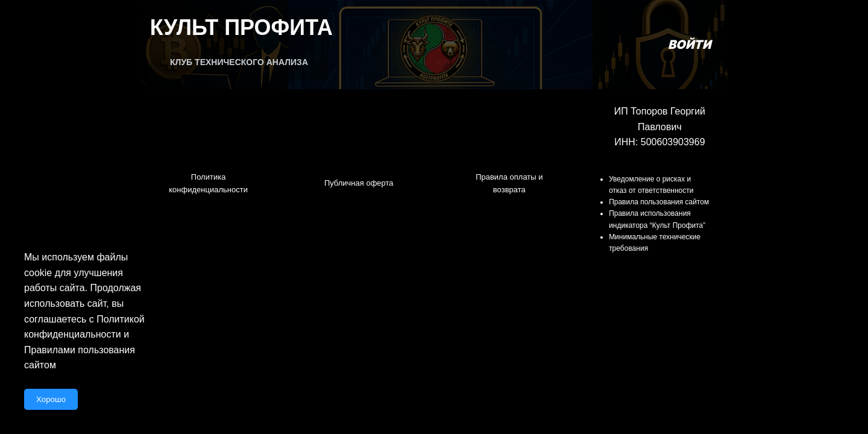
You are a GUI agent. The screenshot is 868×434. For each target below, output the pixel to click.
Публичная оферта (359, 183)
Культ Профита (241, 27)
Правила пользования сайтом (659, 202)
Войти (689, 45)
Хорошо (51, 399)
